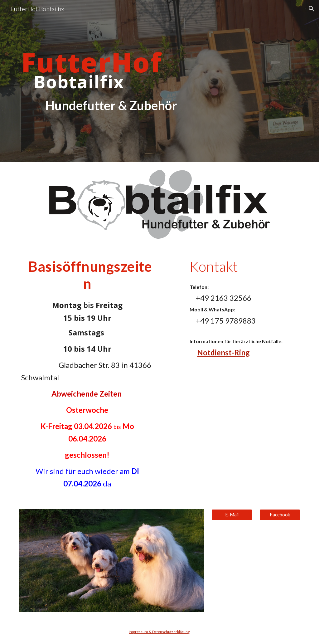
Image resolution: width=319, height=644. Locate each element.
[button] (312, 9)
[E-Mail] (232, 515)
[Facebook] (280, 515)
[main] (111, 81)
